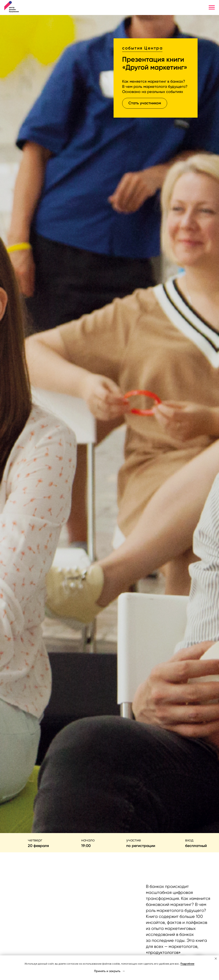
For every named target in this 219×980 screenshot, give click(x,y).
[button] (145, 103)
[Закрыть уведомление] (216, 959)
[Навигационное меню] (212, 7)
